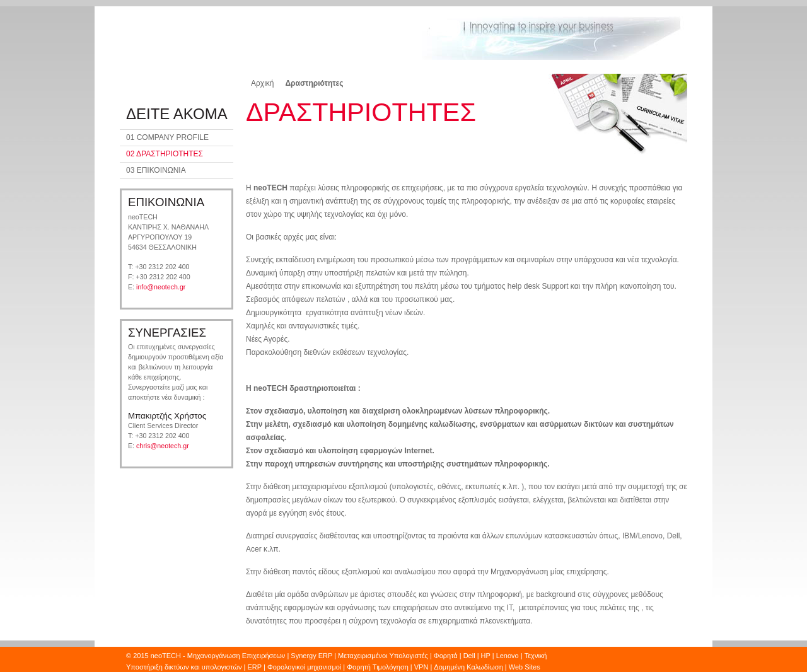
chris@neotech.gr (163, 446)
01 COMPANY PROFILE (167, 137)
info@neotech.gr (161, 287)
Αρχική (262, 83)
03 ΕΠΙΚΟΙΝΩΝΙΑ (156, 170)
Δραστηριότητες (314, 83)
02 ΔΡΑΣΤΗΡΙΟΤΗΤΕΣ (165, 154)
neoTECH (167, 656)
